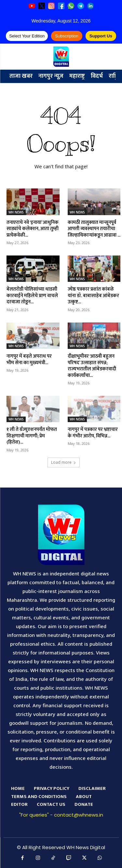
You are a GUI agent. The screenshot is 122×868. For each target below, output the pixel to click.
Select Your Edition (27, 36)
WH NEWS (16, 212)
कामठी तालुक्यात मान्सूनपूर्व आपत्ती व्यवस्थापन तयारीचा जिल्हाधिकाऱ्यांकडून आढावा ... (94, 229)
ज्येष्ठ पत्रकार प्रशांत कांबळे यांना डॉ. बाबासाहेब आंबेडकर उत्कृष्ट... (93, 296)
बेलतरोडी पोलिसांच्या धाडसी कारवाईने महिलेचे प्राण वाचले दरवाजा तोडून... (32, 296)
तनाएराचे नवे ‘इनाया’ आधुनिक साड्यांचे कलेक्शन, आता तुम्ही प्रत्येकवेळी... (33, 229)
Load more (64, 462)
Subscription (67, 36)
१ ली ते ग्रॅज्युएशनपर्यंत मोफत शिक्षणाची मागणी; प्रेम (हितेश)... (32, 436)
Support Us (101, 36)
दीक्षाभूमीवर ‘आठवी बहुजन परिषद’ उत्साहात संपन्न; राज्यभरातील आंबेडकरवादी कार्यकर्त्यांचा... (92, 366)
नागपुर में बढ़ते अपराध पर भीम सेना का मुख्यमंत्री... (29, 359)
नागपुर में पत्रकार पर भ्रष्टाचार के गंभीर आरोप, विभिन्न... (93, 433)
